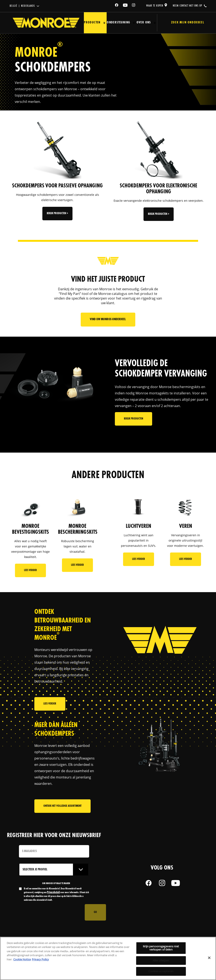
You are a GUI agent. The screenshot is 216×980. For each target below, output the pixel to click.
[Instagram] (134, 6)
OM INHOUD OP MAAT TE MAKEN (56, 883)
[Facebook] (117, 6)
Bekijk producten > (57, 213)
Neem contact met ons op (187, 6)
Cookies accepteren (161, 971)
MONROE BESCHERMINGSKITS (77, 529)
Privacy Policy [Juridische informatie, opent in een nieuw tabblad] (40, 959)
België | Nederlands (22, 6)
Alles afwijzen (161, 960)
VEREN (186, 526)
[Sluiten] (209, 958)
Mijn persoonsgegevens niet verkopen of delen (161, 948)
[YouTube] (125, 6)
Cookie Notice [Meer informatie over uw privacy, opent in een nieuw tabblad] (22, 959)
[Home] (46, 23)
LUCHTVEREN (138, 526)
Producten (92, 23)
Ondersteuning (118, 23)
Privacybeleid (53, 892)
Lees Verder (30, 570)
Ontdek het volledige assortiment (62, 809)
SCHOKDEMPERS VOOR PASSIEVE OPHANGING (57, 186)
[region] (108, 958)
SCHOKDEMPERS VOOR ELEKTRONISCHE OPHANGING (158, 189)
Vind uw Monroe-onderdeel (108, 319)
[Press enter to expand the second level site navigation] (104, 23)
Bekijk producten (133, 426)
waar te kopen (155, 6)
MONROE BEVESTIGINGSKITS (30, 529)
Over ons (143, 23)
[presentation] (51, 912)
